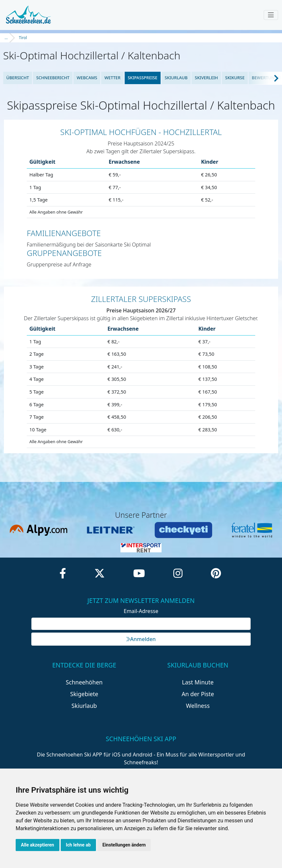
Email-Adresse (141, 611)
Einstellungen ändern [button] (124, 845)
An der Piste (198, 694)
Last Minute (198, 682)
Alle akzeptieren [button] (38, 845)
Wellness (198, 706)
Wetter (112, 78)
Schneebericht (53, 78)
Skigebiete (84, 694)
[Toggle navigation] (271, 15)
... (6, 38)
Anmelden (141, 639)
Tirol (23, 38)
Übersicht (18, 78)
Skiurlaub (176, 78)
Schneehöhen (84, 682)
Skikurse (235, 78)
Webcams (87, 78)
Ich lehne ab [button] (78, 845)
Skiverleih (206, 78)
